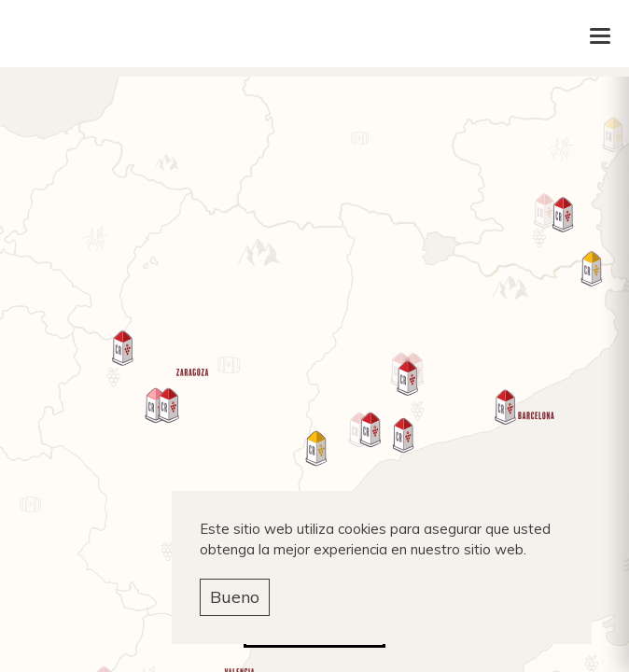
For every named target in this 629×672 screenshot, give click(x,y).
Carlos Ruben (315, 36)
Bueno (235, 597)
